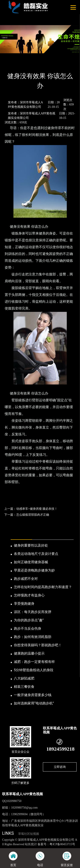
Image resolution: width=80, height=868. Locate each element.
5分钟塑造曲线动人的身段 (34, 670)
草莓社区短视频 (29, 834)
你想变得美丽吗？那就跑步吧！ (38, 645)
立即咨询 (60, 767)
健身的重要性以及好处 (31, 545)
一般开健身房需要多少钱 (33, 695)
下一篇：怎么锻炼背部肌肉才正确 (27, 515)
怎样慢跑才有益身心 (29, 595)
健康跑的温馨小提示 (29, 653)
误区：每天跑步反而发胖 (33, 612)
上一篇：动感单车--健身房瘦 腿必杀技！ (31, 509)
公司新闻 (38, 65)
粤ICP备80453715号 (62, 844)
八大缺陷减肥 (24, 678)
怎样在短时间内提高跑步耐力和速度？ (43, 587)
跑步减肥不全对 (26, 579)
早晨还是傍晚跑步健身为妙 (34, 570)
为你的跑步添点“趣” (29, 620)
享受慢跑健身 (24, 604)
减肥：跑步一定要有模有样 (34, 662)
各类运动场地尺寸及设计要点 (36, 554)
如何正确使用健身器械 (31, 562)
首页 (9, 65)
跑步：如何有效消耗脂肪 (33, 637)
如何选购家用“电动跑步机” (34, 703)
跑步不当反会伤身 (28, 628)
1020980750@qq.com (24, 808)
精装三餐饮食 (24, 687)
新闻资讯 (22, 65)
